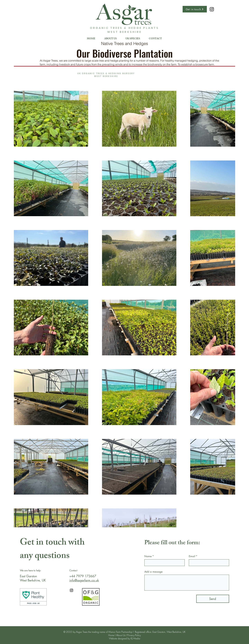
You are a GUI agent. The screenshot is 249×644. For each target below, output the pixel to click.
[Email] (208, 563)
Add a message (153, 572)
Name (149, 556)
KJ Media (135, 638)
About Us (121, 635)
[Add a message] (187, 583)
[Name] (163, 563)
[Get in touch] (195, 9)
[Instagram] (72, 590)
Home (111, 635)
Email (193, 556)
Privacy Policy (134, 635)
